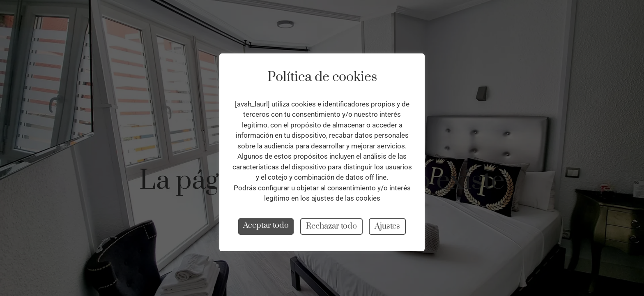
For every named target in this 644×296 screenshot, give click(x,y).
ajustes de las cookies (346, 198)
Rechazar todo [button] (331, 226)
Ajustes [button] (387, 226)
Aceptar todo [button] (266, 225)
